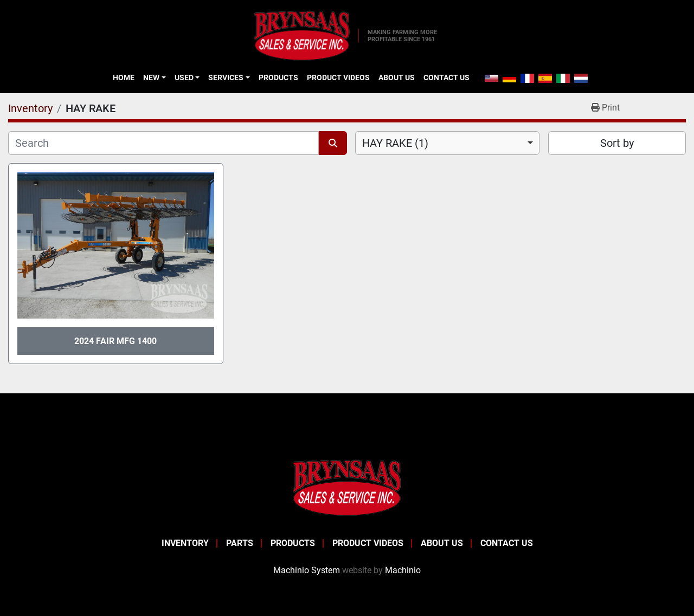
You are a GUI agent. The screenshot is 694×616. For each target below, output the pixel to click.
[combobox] (447, 143)
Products (278, 77)
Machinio (403, 570)
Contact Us (446, 77)
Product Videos (338, 77)
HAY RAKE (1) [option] (395, 143)
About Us (397, 77)
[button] (154, 77)
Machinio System (307, 570)
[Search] (163, 143)
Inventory (185, 543)
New (151, 77)
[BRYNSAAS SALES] (347, 487)
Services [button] (226, 77)
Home (124, 77)
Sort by (617, 143)
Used (184, 77)
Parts (240, 543)
